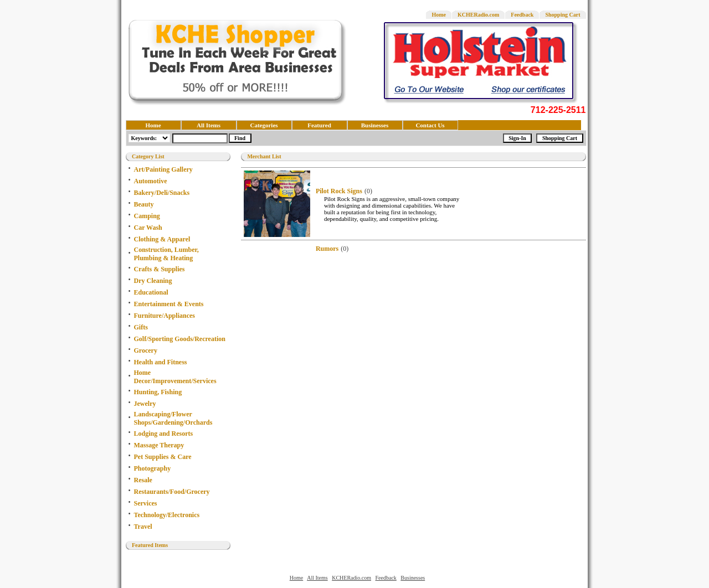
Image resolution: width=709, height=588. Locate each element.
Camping (147, 216)
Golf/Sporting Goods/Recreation (180, 339)
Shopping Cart (562, 15)
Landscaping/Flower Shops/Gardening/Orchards (173, 418)
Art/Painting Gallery (163, 169)
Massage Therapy (159, 445)
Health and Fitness (161, 362)
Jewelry (145, 404)
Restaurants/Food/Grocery (172, 492)
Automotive (151, 181)
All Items (209, 125)
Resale (143, 480)
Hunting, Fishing (158, 392)
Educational (151, 292)
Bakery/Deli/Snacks (162, 193)
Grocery (146, 350)
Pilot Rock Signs (339, 191)
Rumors (327, 249)
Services (146, 503)
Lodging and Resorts (164, 434)
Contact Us (430, 125)
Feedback (522, 15)
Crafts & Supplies (160, 269)
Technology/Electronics (167, 515)
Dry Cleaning (153, 281)
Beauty (144, 204)
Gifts (141, 327)
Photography (153, 468)
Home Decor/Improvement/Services (175, 377)
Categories (264, 125)
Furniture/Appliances (165, 316)
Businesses (375, 125)
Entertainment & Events (169, 304)
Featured (319, 125)
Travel (143, 527)
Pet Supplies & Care (163, 457)
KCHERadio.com (478, 15)
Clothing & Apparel (162, 239)
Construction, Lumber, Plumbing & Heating (166, 254)
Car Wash (148, 228)
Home (439, 15)
